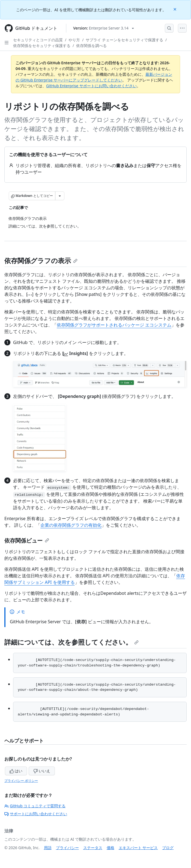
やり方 (74, 40)
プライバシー (67, 848)
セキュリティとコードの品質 (38, 40)
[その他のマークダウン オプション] (60, 196)
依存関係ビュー (27, 541)
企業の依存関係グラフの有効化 (71, 525)
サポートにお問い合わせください (36, 814)
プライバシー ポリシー (21, 781)
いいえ (42, 771)
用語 (48, 848)
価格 (111, 848)
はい (16, 771)
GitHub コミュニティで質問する (35, 806)
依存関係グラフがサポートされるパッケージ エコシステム (114, 325)
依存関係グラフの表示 (41, 260)
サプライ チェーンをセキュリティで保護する (124, 40)
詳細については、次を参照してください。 (71, 642)
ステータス (93, 848)
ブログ (168, 848)
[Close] (175, 9)
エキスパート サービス (138, 848)
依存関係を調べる (91, 46)
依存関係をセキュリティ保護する (42, 46)
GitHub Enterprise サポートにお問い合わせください (91, 86)
